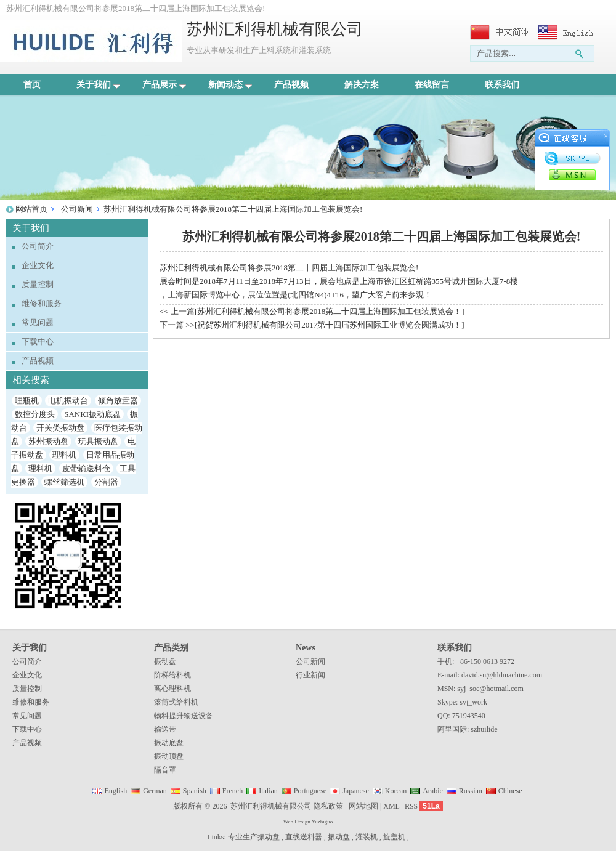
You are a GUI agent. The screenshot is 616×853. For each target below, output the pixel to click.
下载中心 (38, 342)
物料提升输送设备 (184, 716)
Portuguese (310, 791)
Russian (471, 791)
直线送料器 (304, 837)
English (116, 791)
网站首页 (31, 209)
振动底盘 (169, 743)
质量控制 (38, 284)
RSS (411, 806)
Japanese (356, 791)
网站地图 (363, 806)
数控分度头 (35, 414)
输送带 (165, 729)
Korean (396, 791)
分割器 (106, 482)
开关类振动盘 (60, 428)
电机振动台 (68, 401)
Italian (268, 791)
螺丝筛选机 (64, 482)
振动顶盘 (169, 756)
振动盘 (165, 661)
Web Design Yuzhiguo (308, 822)
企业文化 (38, 265)
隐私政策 (328, 806)
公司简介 (38, 246)
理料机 (64, 455)
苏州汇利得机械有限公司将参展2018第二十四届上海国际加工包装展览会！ (329, 311)
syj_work (473, 702)
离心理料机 (172, 689)
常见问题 (38, 322)
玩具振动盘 (98, 441)
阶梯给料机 (172, 675)
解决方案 (362, 85)
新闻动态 (230, 85)
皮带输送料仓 (86, 468)
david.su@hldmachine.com (502, 675)
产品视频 (291, 85)
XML (391, 806)
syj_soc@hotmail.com (490, 689)
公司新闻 (77, 209)
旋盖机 (394, 837)
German (155, 791)
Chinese (510, 791)
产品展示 (164, 85)
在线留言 (432, 85)
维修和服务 (42, 303)
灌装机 (367, 837)
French (233, 791)
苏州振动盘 (48, 441)
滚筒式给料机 (176, 702)
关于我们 (98, 85)
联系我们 (502, 85)
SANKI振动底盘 (92, 414)
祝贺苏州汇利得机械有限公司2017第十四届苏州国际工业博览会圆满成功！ (329, 325)
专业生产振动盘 (254, 837)
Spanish (195, 791)
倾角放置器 (118, 401)
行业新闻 (310, 675)
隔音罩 (165, 770)
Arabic (433, 791)
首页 (32, 85)
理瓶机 (27, 401)
